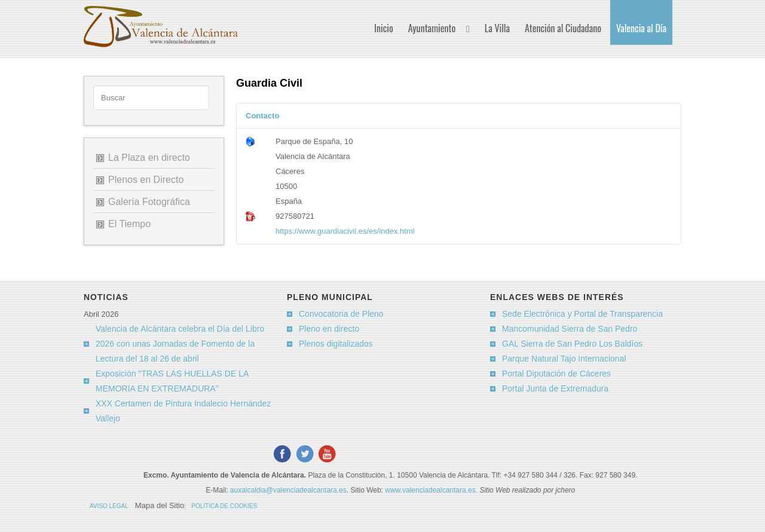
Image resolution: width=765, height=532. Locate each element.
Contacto (262, 116)
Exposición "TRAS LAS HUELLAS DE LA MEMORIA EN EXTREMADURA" (172, 381)
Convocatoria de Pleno (341, 314)
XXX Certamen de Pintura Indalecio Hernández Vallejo (183, 411)
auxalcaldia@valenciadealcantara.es (288, 490)
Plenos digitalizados (336, 344)
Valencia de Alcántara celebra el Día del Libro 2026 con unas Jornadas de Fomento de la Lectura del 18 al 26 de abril (180, 344)
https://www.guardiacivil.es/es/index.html (345, 231)
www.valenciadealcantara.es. (432, 490)
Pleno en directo (329, 329)
